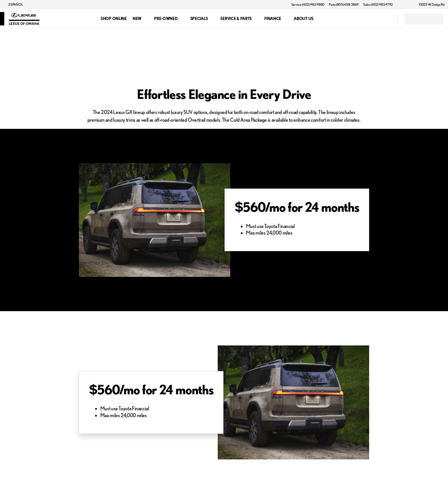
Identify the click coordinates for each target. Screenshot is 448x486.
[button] (405, 5)
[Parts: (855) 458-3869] (344, 5)
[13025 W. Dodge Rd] (429, 5)
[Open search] (386, 19)
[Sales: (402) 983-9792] (378, 5)
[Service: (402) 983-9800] (308, 5)
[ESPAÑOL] (13, 5)
